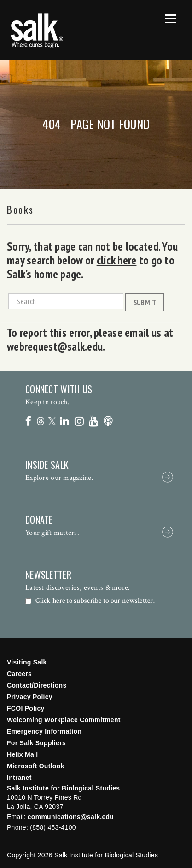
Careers (19, 674)
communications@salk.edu (71, 817)
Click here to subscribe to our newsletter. (95, 601)
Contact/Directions (37, 685)
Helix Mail (22, 754)
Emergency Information (44, 731)
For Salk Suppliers (36, 743)
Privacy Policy (30, 697)
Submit (145, 302)
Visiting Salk (27, 662)
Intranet (19, 778)
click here (117, 260)
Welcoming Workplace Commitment (64, 720)
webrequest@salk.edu (55, 347)
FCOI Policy (26, 708)
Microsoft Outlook (36, 766)
